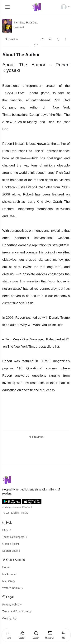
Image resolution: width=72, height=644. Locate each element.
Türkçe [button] (24, 513)
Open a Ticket (11, 544)
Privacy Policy (12, 605)
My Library (9, 581)
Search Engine (11, 551)
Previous (11, 39)
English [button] (15, 513)
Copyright (9, 618)
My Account (9, 574)
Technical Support (15, 537)
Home (6, 568)
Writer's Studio (13, 588)
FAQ (7, 530)
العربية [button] (6, 513)
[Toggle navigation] (7, 7)
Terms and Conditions (17, 612)
